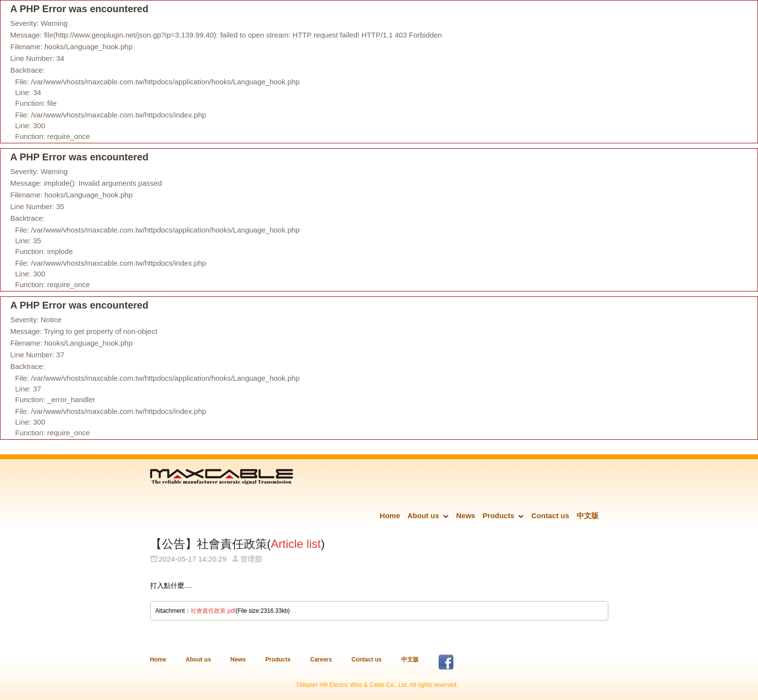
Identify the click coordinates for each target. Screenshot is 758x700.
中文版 (588, 515)
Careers (321, 660)
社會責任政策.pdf (213, 611)
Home (390, 515)
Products (498, 515)
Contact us (550, 515)
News (466, 515)
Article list (296, 544)
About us (423, 515)
